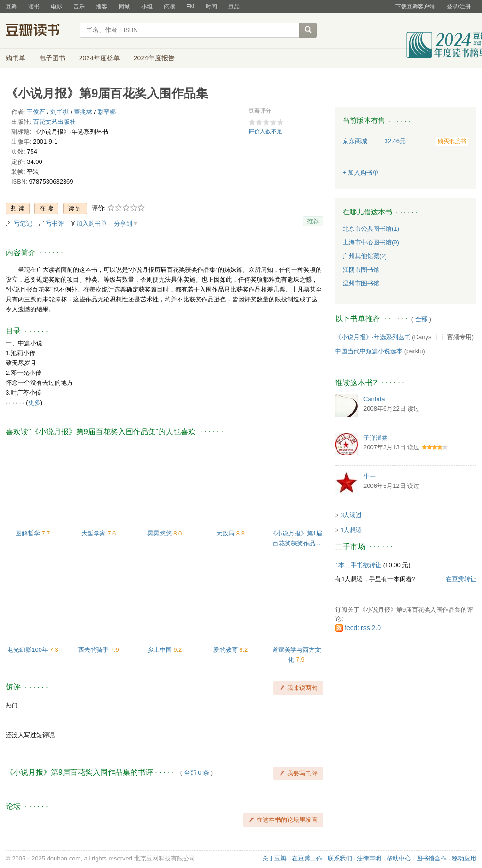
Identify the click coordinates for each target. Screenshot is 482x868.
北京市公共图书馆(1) (371, 229)
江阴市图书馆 (361, 270)
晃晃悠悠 (161, 533)
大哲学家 (95, 533)
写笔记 (23, 223)
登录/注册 (459, 7)
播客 (102, 7)
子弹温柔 (376, 438)
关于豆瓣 (274, 858)
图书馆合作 (431, 858)
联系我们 (340, 858)
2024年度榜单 (100, 58)
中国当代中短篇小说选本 (369, 351)
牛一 (370, 476)
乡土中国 (161, 650)
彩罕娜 (107, 112)
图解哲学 (29, 533)
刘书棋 (60, 112)
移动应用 (464, 858)
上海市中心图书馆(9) (371, 242)
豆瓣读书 (40, 31)
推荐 (313, 221)
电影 (56, 7)
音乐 (79, 7)
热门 (12, 705)
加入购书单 (92, 223)
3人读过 (351, 515)
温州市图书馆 (361, 283)
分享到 (123, 223)
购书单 (16, 58)
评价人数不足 (265, 131)
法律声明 (369, 858)
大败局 (226, 533)
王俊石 (36, 112)
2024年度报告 (154, 58)
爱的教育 (226, 650)
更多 (34, 402)
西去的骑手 (94, 650)
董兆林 (83, 112)
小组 (147, 7)
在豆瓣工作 (307, 858)
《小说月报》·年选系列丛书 (373, 337)
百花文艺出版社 (54, 122)
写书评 (55, 223)
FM (190, 7)
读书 (34, 7)
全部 (421, 319)
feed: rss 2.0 (363, 628)
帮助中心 (399, 858)
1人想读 (351, 530)
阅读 (169, 7)
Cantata (374, 399)
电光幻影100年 (28, 650)
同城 (124, 7)
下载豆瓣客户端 (415, 7)
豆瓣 (11, 7)
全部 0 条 (197, 773)
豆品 (234, 7)
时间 (211, 7)
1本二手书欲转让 (358, 565)
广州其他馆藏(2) (365, 256)
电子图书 (52, 58)
